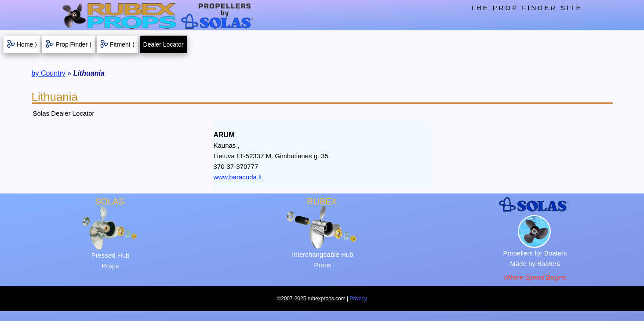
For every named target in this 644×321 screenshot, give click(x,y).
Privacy (358, 299)
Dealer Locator (164, 44)
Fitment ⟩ (122, 44)
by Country (49, 73)
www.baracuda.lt (238, 177)
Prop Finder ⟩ (73, 44)
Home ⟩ (27, 44)
